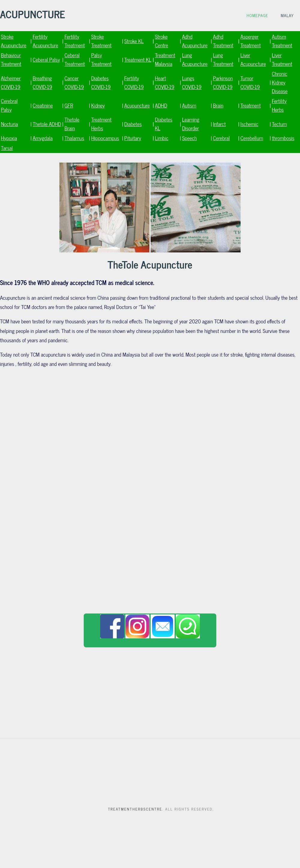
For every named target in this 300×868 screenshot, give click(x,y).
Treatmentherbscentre (135, 809)
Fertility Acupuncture (45, 41)
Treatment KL (138, 59)
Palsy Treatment (101, 59)
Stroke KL (134, 41)
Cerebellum (252, 138)
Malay (287, 15)
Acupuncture (137, 105)
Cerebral (221, 138)
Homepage (257, 15)
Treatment (250, 105)
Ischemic (249, 124)
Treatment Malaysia (165, 59)
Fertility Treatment (75, 41)
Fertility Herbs (279, 105)
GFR (69, 105)
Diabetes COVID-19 (101, 82)
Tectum (279, 124)
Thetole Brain (72, 124)
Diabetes (133, 124)
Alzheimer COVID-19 (11, 82)
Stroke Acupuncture (14, 41)
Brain (218, 105)
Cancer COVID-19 (74, 82)
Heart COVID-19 (165, 82)
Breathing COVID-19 (42, 82)
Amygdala (43, 138)
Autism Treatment (282, 41)
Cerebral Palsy (9, 105)
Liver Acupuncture (253, 59)
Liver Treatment (282, 59)
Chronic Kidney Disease (280, 82)
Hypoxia (9, 138)
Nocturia (9, 124)
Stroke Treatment (101, 41)
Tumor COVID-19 (250, 82)
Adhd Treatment (223, 41)
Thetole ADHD (47, 124)
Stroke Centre (161, 41)
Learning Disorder (191, 124)
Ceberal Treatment (75, 59)
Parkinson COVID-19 (223, 82)
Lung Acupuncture (195, 59)
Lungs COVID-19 (192, 82)
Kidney (98, 105)
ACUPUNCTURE (33, 14)
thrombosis (283, 138)
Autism (189, 105)
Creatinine (43, 105)
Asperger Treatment (250, 41)
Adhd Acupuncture (195, 41)
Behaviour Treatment (11, 59)
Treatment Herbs (101, 124)
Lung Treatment (223, 59)
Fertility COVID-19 (134, 82)
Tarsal (7, 148)
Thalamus (74, 138)
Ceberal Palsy (46, 59)
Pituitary (133, 138)
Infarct (219, 124)
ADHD (161, 105)
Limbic (162, 138)
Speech (189, 138)
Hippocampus (105, 138)
